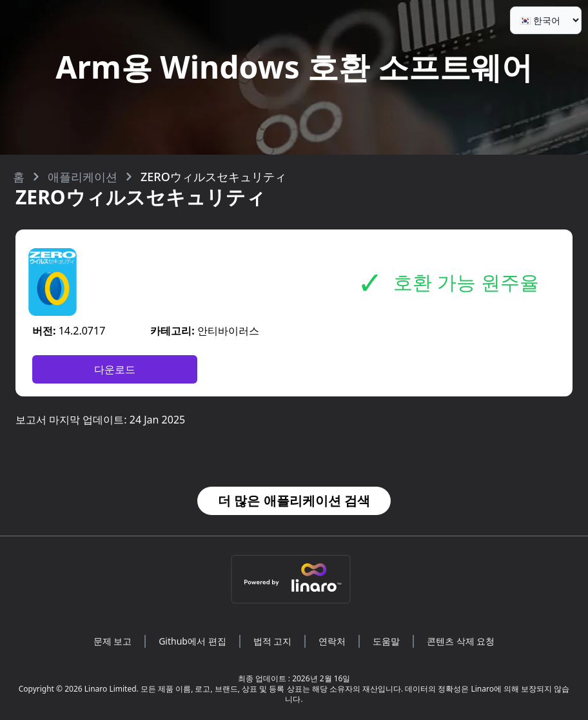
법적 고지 (273, 641)
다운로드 (115, 369)
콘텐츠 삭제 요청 (461, 641)
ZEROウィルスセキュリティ (213, 177)
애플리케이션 (83, 177)
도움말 (386, 641)
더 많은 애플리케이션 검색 (294, 501)
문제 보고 (113, 641)
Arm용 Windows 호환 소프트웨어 (294, 67)
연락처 (332, 641)
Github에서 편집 (192, 641)
